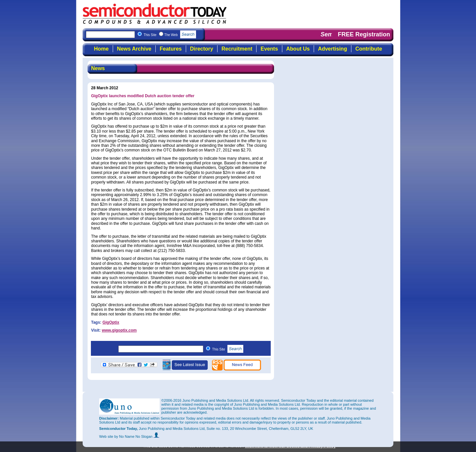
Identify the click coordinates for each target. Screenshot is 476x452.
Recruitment (237, 49)
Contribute (369, 49)
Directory (202, 49)
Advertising (333, 49)
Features (171, 49)
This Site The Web (170, 35)
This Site (228, 349)
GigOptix (111, 322)
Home (101, 49)
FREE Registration (364, 34)
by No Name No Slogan (137, 436)
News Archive (134, 49)
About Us (298, 49)
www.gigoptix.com (119, 330)
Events (269, 49)
